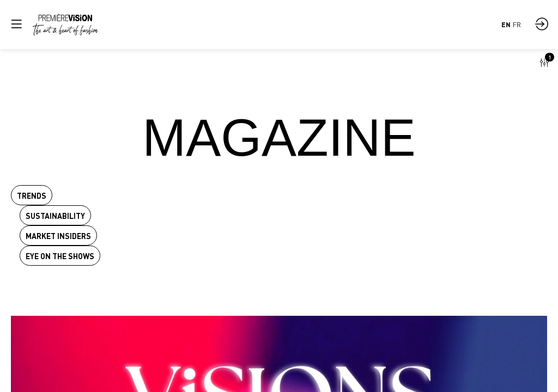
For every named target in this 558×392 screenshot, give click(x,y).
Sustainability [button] (55, 216)
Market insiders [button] (58, 236)
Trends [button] (32, 196)
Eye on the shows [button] (60, 256)
